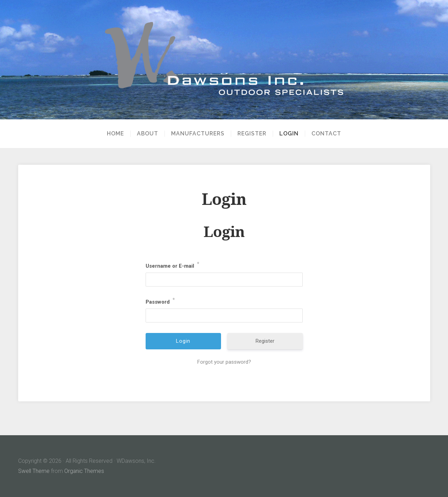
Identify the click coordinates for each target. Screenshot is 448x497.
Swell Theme (34, 471)
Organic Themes (84, 471)
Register (252, 134)
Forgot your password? (224, 362)
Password (160, 301)
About (148, 134)
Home (115, 134)
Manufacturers (198, 134)
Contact (326, 134)
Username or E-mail (172, 265)
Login (289, 134)
